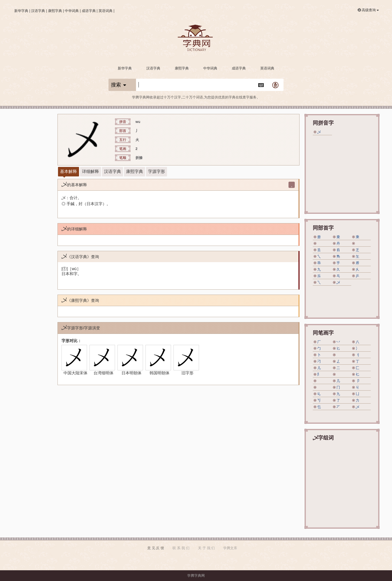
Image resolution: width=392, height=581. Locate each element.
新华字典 (21, 11)
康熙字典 (55, 11)
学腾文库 (230, 548)
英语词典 (105, 11)
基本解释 (68, 172)
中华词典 (72, 11)
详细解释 (90, 172)
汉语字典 (38, 11)
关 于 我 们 (206, 548)
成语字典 (89, 11)
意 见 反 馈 (156, 548)
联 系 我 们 (181, 548)
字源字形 (156, 172)
